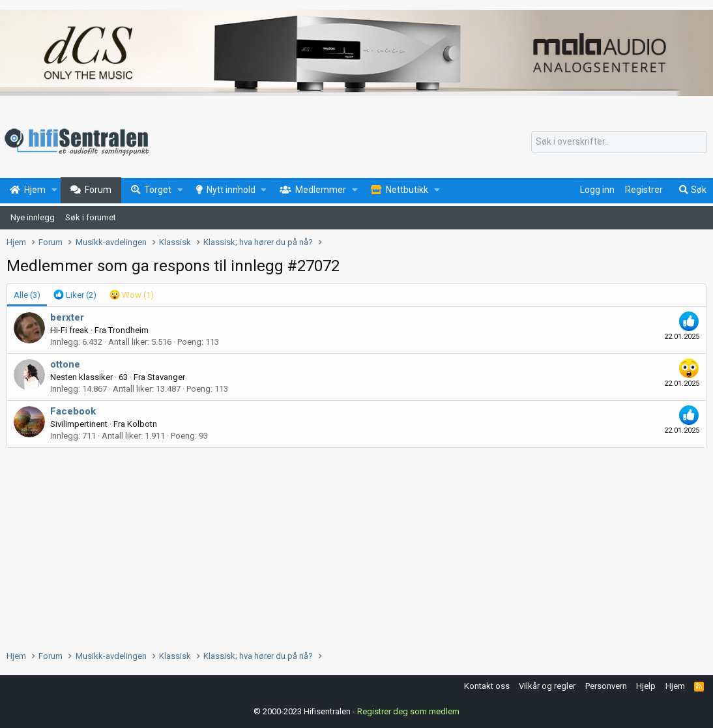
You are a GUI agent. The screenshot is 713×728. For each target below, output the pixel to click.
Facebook (73, 411)
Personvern (606, 686)
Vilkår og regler (547, 686)
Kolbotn (142, 424)
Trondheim (128, 330)
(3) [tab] (27, 295)
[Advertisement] (357, 546)
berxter (67, 317)
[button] (54, 190)
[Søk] (619, 142)
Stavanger (166, 377)
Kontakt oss (487, 686)
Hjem (675, 686)
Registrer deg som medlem (408, 711)
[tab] (75, 295)
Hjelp (646, 686)
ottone (65, 364)
